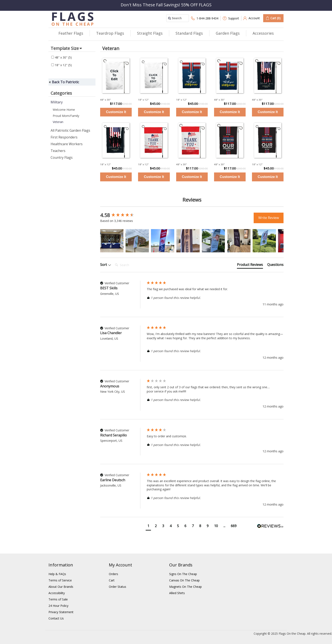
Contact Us (56, 618)
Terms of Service (60, 580)
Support (231, 18)
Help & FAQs (57, 574)
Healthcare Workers (67, 144)
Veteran (58, 122)
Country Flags (62, 157)
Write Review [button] (269, 218)
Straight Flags (150, 33)
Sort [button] (106, 265)
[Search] (130, 265)
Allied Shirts (177, 593)
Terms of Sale (58, 599)
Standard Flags (189, 33)
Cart (112, 580)
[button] (112, 241)
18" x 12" (62, 65)
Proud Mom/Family (66, 116)
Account (251, 18)
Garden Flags (228, 33)
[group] (122, 215)
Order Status (118, 587)
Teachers (58, 151)
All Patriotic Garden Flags (70, 130)
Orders (113, 574)
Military (57, 102)
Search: (113, 261)
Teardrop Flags (110, 33)
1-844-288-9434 (205, 18)
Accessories (263, 33)
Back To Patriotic (65, 82)
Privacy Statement (61, 612)
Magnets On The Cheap (185, 587)
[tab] (250, 265)
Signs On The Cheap (183, 574)
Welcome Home (64, 110)
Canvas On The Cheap (184, 580)
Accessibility (57, 593)
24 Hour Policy (58, 606)
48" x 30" (62, 57)
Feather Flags (71, 33)
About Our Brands (61, 587)
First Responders (64, 137)
